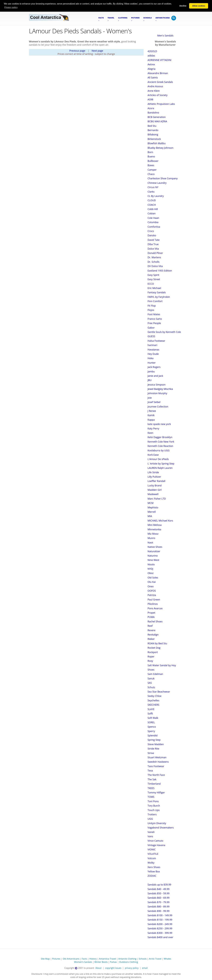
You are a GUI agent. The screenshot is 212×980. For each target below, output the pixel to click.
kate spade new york (159, 424)
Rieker (151, 639)
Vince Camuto (155, 841)
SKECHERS (153, 705)
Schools (143, 959)
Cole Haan (153, 218)
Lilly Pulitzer (154, 477)
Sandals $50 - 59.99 (159, 893)
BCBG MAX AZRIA (157, 121)
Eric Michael (154, 288)
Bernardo (153, 130)
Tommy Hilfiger (156, 792)
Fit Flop (152, 306)
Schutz (151, 687)
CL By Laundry (156, 196)
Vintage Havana (156, 845)
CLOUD (152, 200)
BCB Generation (157, 117)
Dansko (152, 235)
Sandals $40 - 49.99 (159, 889)
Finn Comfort (155, 301)
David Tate (154, 240)
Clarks (151, 192)
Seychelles (154, 700)
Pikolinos (153, 604)
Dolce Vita (153, 249)
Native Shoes (155, 547)
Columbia (153, 222)
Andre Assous (155, 86)
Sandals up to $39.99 (159, 885)
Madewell (153, 494)
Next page (97, 51)
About (98, 968)
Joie (150, 398)
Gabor (151, 328)
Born (150, 152)
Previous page (77, 51)
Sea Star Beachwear (159, 692)
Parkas (113, 962)
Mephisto (153, 507)
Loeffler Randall (156, 481)
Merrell (152, 512)
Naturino (153, 556)
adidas (151, 56)
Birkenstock (154, 139)
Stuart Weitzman (157, 757)
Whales (167, 959)
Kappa (151, 420)
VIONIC (152, 849)
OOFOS (152, 591)
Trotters (152, 814)
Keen (150, 433)
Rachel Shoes (155, 621)
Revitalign (153, 635)
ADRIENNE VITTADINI (160, 60)
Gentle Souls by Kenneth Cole (164, 332)
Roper (151, 656)
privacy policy (132, 968)
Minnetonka (154, 529)
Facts (84, 959)
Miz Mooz (153, 534)
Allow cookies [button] (199, 6)
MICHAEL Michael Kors (160, 521)
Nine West (153, 560)
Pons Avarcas (155, 608)
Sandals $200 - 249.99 (160, 924)
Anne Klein (154, 91)
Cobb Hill (153, 209)
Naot (150, 542)
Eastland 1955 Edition (160, 271)
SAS (150, 683)
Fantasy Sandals (157, 292)
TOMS (151, 797)
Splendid (153, 735)
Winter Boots (101, 962)
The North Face (156, 775)
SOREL (151, 722)
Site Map (45, 959)
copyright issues (113, 968)
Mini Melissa (155, 525)
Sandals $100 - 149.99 (160, 915)
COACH (152, 205)
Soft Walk (153, 718)
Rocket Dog (154, 648)
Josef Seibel (154, 402)
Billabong (153, 134)
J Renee (152, 411)
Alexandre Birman (158, 73)
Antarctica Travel (107, 959)
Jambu (151, 371)
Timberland (154, 784)
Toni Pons (153, 801)
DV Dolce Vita (155, 266)
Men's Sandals (165, 35)
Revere (152, 630)
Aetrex (151, 64)
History (93, 959)
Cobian (152, 213)
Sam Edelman (155, 674)
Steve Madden (156, 744)
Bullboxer (153, 161)
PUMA (151, 617)
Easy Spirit (153, 275)
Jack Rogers (154, 367)
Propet (151, 613)
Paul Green (154, 599)
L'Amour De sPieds (158, 459)
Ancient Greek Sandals (160, 82)
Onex (151, 586)
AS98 (150, 99)
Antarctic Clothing (127, 959)
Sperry (151, 731)
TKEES (151, 788)
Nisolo (151, 564)
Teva (150, 771)
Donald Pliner (155, 253)
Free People (154, 323)
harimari (153, 345)
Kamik (151, 415)
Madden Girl (155, 490)
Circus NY (153, 187)
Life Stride (153, 472)
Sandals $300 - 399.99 (160, 933)
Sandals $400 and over (160, 937)
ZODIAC (152, 876)
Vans (150, 836)
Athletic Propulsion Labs (161, 104)
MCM (151, 503)
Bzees (151, 165)
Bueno (151, 156)
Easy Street (154, 279)
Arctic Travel (155, 959)
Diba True (153, 244)
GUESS (151, 336)
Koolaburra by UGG (159, 450)
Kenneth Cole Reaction (160, 446)
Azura (151, 108)
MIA (150, 516)
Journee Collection (158, 407)
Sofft (150, 714)
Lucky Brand (155, 485)
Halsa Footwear (156, 341)
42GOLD (152, 51)
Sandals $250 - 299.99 (160, 928)
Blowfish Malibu (157, 143)
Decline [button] (183, 6)
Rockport (153, 652)
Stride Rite (153, 749)
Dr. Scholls (154, 262)
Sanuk (151, 678)
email (145, 968)
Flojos (151, 310)
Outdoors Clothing (129, 962)
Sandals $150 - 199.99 (160, 920)
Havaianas (153, 350)
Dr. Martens (154, 257)
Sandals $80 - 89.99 (159, 906)
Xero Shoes (154, 867)
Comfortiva (154, 227)
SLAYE (151, 709)
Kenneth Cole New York (161, 442)
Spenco (152, 727)
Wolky (151, 863)
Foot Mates (154, 314)
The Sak (152, 779)
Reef (150, 626)
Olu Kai (152, 582)
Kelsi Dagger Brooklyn (160, 437)
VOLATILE (153, 854)
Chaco (151, 174)
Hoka (151, 358)
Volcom (152, 858)
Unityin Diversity (157, 823)
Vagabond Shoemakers (161, 828)
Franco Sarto (155, 319)
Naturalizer (154, 551)
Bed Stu (152, 126)
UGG (150, 819)
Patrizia (152, 595)
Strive (151, 753)
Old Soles (153, 578)
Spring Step (154, 740)
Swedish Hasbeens (158, 762)
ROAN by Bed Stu (157, 643)
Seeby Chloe (155, 696)
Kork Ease (153, 455)
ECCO (151, 284)
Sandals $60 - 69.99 (159, 898)
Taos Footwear (156, 766)
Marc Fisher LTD (157, 499)
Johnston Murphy (157, 393)
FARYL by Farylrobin (159, 297)
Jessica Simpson (157, 385)
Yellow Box (154, 871)
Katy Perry (153, 428)
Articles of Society (158, 95)
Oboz (151, 573)
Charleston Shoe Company (163, 178)
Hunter (152, 363)
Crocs (151, 231)
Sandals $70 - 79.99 (159, 902)
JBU (150, 380)
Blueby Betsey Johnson (161, 148)
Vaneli (151, 832)
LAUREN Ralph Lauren (160, 468)
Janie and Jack (155, 376)
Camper (152, 170)
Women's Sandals (83, 962)
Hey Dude (153, 354)
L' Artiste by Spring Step (161, 464)
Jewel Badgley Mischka (160, 389)
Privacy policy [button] (11, 7)
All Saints (153, 77)
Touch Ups (154, 810)
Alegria (152, 69)
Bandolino (153, 113)
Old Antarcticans (71, 959)
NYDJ (150, 569)
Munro (151, 538)
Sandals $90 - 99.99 (159, 911)
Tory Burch (154, 806)
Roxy (150, 661)
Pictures (56, 959)
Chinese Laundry (157, 183)
